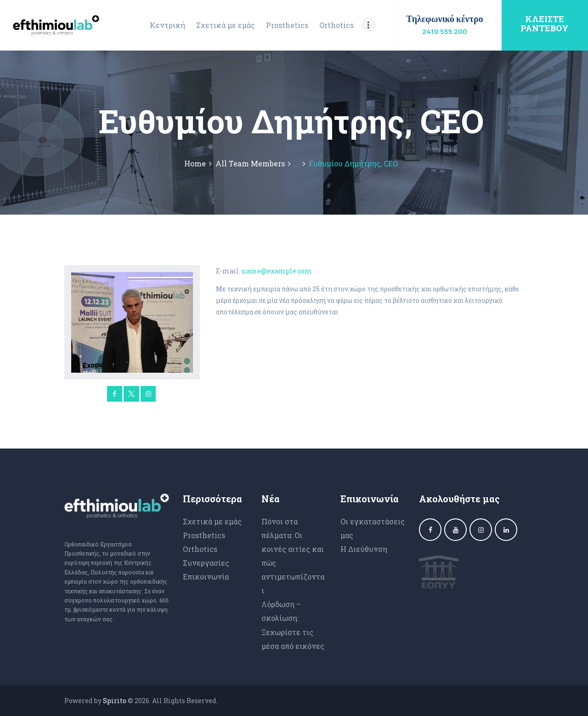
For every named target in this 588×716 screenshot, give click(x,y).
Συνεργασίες (206, 563)
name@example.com (277, 271)
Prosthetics (204, 535)
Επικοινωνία (206, 577)
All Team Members (250, 163)
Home (195, 164)
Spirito (115, 701)
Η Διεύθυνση (364, 549)
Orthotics (200, 549)
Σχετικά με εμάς (212, 521)
